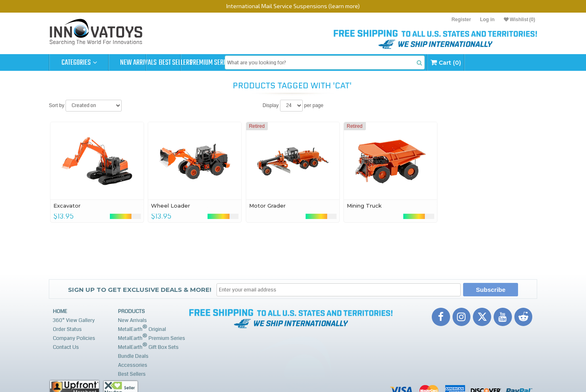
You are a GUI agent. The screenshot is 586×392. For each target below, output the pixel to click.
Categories (79, 63)
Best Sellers (198, 63)
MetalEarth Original (142, 328)
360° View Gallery (74, 320)
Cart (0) (510, 62)
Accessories (133, 365)
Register (461, 20)
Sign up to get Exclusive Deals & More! (140, 290)
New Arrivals (138, 63)
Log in (487, 20)
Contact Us (66, 347)
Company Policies (74, 338)
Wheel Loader (171, 206)
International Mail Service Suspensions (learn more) (293, 6)
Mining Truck (364, 206)
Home (60, 311)
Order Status (67, 329)
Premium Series (257, 63)
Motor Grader (267, 206)
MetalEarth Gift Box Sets (148, 346)
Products (131, 311)
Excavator (67, 206)
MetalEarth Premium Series (152, 337)
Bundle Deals (133, 356)
